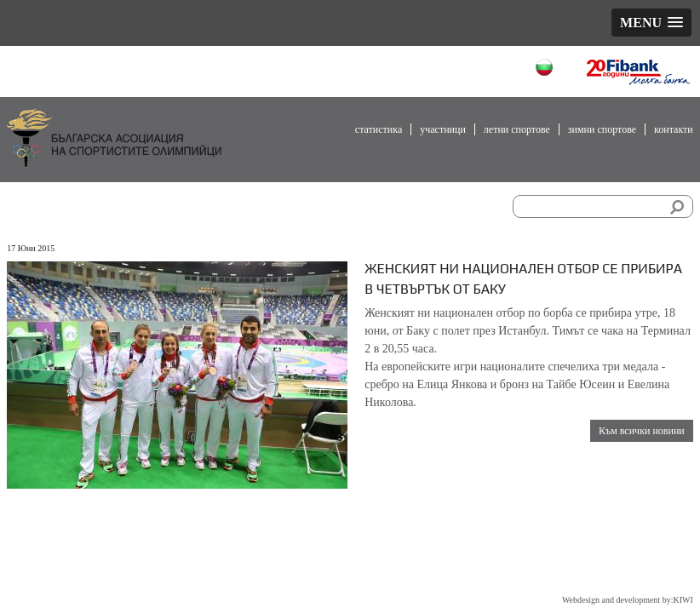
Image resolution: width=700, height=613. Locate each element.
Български (546, 69)
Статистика (379, 129)
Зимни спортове (602, 129)
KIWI (683, 600)
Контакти (674, 129)
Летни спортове (517, 129)
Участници (443, 129)
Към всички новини (642, 431)
